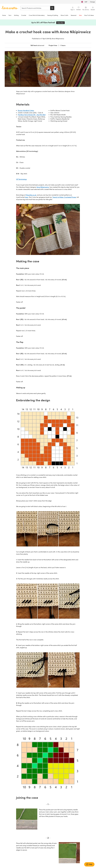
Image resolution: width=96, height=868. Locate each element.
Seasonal (74, 15)
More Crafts (64, 15)
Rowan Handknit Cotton (26, 110)
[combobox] (35, 8)
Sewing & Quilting (53, 15)
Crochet (24, 15)
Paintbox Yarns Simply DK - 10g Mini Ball (32, 115)
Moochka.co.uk (31, 195)
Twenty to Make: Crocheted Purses (64, 197)
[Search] (52, 8)
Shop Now (61, 23)
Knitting (16, 15)
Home (4, 15)
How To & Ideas (89, 15)
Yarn (10, 15)
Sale (80, 15)
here (27, 197)
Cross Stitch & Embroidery (37, 15)
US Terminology (21, 179)
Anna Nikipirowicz (43, 187)
